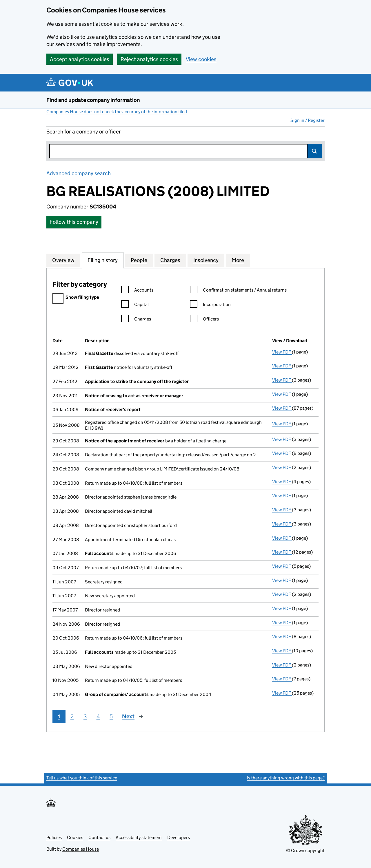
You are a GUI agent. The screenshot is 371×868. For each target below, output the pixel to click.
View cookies (201, 59)
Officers (204, 320)
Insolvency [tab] (206, 260)
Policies (54, 837)
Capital (135, 305)
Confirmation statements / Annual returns (238, 291)
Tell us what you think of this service (82, 778)
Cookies (75, 837)
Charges (136, 320)
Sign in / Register (308, 120)
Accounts (137, 291)
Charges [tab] (170, 260)
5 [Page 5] (111, 716)
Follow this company (74, 222)
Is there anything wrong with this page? (286, 778)
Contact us (99, 837)
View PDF (282, 352)
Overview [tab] (63, 260)
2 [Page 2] (72, 716)
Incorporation (210, 305)
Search (315, 151)
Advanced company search (79, 173)
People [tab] (139, 260)
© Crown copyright (305, 850)
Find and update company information (93, 100)
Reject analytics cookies (149, 59)
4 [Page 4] (98, 716)
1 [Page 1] (59, 716)
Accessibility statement (139, 837)
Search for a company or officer (84, 132)
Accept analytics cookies (80, 59)
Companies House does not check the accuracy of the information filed (117, 112)
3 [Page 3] (85, 716)
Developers (179, 837)
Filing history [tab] (103, 260)
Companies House (81, 849)
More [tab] (238, 260)
